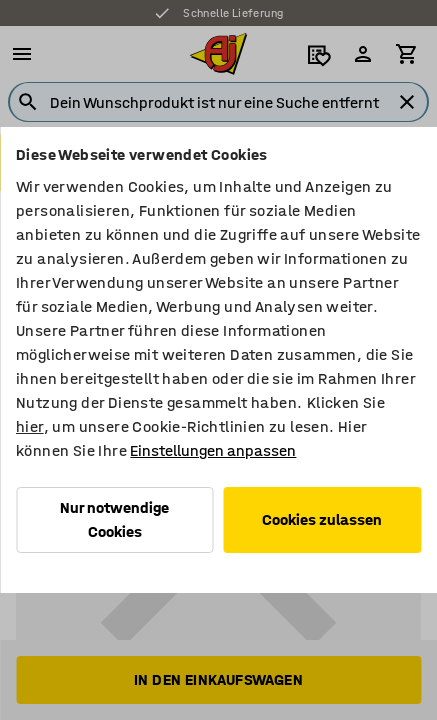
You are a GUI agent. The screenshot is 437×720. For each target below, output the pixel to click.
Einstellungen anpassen (213, 450)
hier (30, 426)
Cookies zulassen (322, 519)
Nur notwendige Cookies (114, 519)
